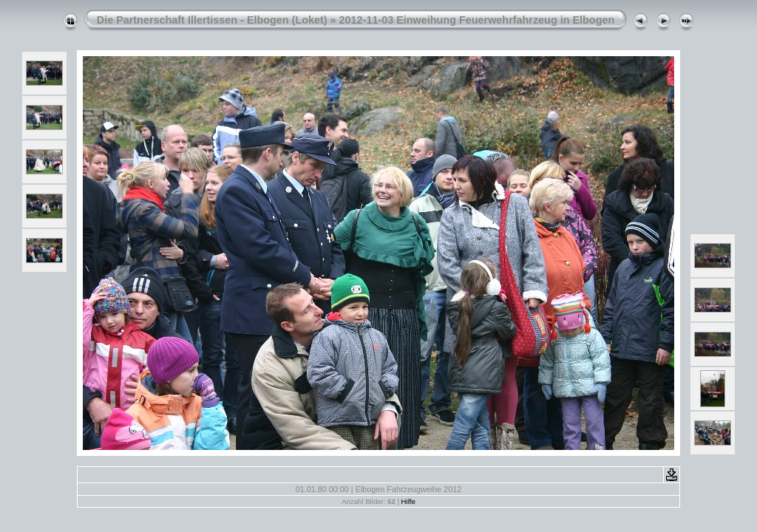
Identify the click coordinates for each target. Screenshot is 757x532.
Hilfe (408, 501)
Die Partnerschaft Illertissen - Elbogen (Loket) (212, 20)
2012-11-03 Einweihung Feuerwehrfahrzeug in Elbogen (477, 20)
